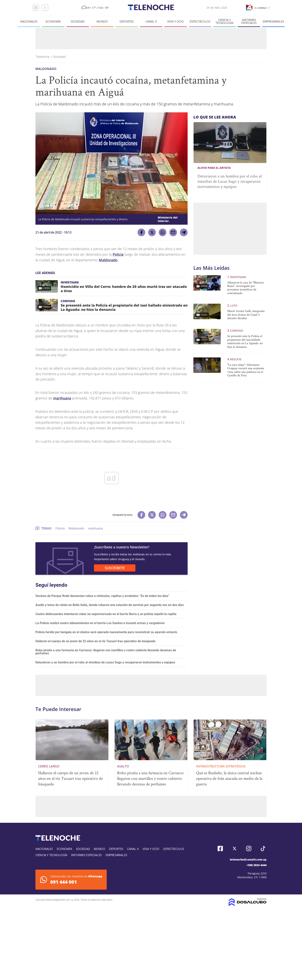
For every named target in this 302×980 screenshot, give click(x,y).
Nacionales (29, 21)
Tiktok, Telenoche (263, 848)
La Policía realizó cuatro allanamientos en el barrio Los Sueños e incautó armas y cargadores (100, 623)
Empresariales (273, 21)
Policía (118, 254)
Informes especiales (249, 21)
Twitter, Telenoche (234, 848)
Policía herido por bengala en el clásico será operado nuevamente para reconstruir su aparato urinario (106, 632)
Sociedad (78, 21)
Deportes (127, 21)
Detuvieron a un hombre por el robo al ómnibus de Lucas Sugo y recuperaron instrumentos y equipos (105, 662)
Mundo (102, 21)
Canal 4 (151, 21)
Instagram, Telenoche (249, 848)
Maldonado (108, 260)
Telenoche (43, 57)
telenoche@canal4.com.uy (248, 859)
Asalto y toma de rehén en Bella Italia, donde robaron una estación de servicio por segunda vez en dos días (110, 605)
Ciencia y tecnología (224, 21)
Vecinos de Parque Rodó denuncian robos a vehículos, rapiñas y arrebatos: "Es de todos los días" (102, 596)
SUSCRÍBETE (115, 568)
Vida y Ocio (175, 21)
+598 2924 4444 (257, 865)
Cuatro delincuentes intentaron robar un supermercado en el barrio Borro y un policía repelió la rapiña (106, 614)
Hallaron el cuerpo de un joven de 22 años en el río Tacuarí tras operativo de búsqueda (95, 641)
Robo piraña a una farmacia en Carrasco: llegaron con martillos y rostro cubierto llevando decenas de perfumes (106, 652)
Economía (53, 21)
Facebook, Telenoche (220, 848)
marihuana (62, 398)
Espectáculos (200, 21)
